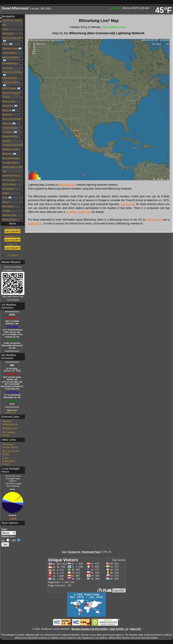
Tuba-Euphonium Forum (9, 461)
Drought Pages (10, 163)
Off (14, 541)
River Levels (9, 101)
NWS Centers (12, 88)
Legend (13, 518)
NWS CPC (11, 413)
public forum (35, 224)
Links (7, 198)
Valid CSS (135, 629)
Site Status (8, 206)
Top (64, 552)
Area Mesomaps (11, 158)
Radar (8, 44)
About (5, 202)
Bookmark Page (91, 552)
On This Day (9, 180)
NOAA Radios (10, 53)
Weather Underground (10, 423)
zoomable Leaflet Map (79, 212)
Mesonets (10, 154)
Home (6, 29)
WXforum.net (10, 428)
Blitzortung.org (67, 185)
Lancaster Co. (13, 230)
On (3, 541)
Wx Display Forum (9, 434)
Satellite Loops (12, 48)
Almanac (9, 110)
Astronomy (10, 106)
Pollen (6, 193)
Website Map (9, 215)
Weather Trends (11, 149)
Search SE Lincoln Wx (12, 23)
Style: (5, 529)
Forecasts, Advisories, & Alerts (12, 71)
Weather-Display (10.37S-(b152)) (90, 629)
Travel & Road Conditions (10, 130)
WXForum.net (154, 220)
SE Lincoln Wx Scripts (11, 453)
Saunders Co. (13, 239)
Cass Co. (13, 247)
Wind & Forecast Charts (11, 95)
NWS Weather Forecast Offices (11, 81)
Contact (6, 211)
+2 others (13, 255)
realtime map (128, 204)
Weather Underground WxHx (13, 143)
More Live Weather (12, 119)
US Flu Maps (9, 184)
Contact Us (74, 552)
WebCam (7, 115)
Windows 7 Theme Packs (10, 446)
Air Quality (8, 189)
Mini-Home (8, 34)
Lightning (9, 123)
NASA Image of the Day (12, 169)
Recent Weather (11, 59)
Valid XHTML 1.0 (119, 629)
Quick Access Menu (13, 39)
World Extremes (11, 176)
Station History (10, 136)
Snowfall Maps (10, 63)
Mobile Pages (9, 219)
